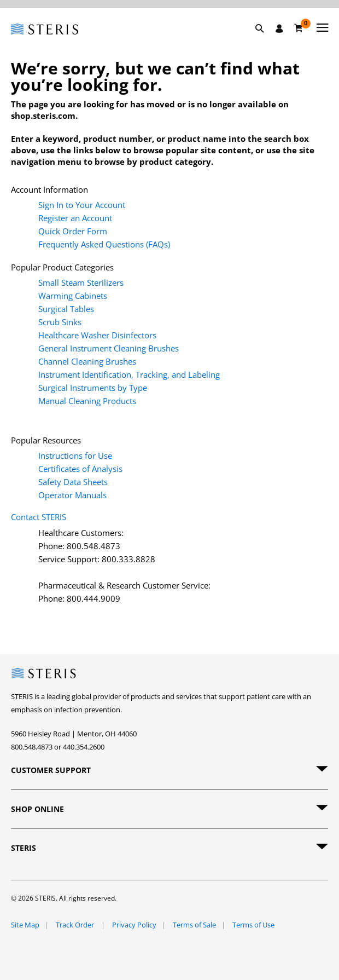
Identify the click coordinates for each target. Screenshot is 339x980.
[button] (265, 41)
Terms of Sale (194, 925)
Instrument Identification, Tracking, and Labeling (129, 374)
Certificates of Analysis (80, 469)
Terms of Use (253, 925)
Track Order (76, 925)
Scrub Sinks (60, 322)
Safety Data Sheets (73, 482)
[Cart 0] (299, 28)
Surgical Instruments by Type (93, 388)
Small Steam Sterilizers (81, 283)
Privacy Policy (134, 925)
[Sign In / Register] (279, 28)
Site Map (25, 925)
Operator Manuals (72, 495)
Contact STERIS (39, 517)
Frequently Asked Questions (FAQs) (104, 244)
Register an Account (75, 218)
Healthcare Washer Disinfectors (97, 335)
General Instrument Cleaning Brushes (109, 348)
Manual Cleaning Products (87, 401)
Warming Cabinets (73, 296)
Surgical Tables (66, 309)
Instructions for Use (75, 456)
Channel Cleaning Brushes (87, 361)
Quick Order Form (73, 231)
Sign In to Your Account (82, 205)
